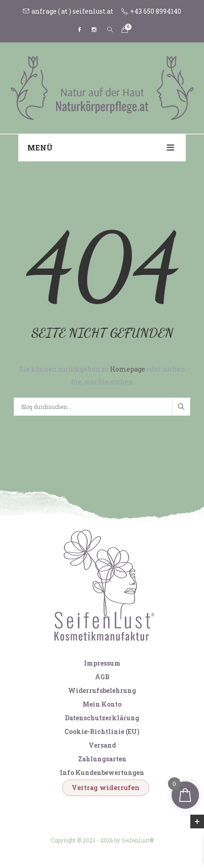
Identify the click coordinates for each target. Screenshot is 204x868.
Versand (102, 745)
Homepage (128, 369)
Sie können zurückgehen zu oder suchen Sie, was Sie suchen (102, 375)
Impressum (102, 663)
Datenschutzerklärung (102, 718)
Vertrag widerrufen (106, 788)
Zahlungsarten (102, 759)
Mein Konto (102, 704)
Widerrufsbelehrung (102, 690)
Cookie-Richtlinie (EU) (102, 731)
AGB (102, 677)
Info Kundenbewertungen (102, 772)
